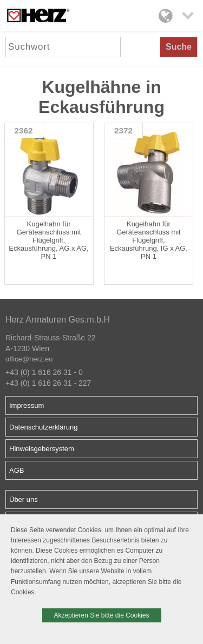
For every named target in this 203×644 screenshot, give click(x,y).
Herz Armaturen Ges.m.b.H (58, 320)
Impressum (27, 405)
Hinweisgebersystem (42, 449)
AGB (17, 470)
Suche (179, 47)
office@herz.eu (29, 359)
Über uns (24, 499)
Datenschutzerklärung (43, 427)
